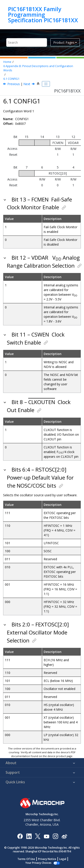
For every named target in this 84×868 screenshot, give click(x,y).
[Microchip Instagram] (55, 836)
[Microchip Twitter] (38, 836)
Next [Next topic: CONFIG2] (27, 84)
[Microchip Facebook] (20, 836)
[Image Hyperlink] (46, 836)
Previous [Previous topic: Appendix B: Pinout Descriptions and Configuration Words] (14, 84)
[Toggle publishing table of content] (46, 84)
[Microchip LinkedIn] (29, 836)
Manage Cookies (38, 863)
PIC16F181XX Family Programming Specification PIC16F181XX (43, 15)
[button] (5, 199)
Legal (63, 859)
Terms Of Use (26, 859)
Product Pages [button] (64, 42)
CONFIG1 (11, 79)
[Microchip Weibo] (64, 836)
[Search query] (27, 42)
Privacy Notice (47, 859)
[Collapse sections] (39, 84)
